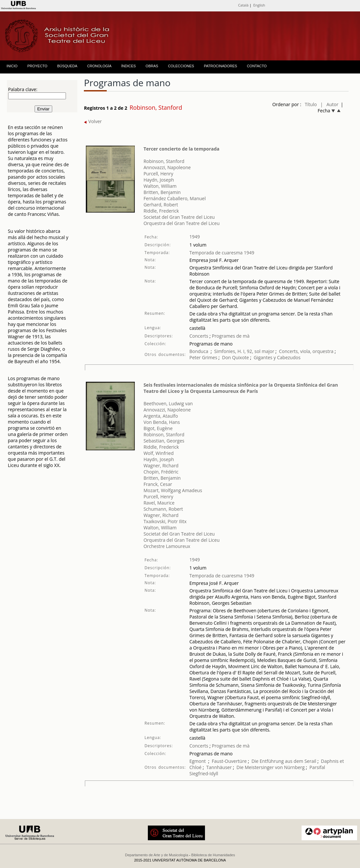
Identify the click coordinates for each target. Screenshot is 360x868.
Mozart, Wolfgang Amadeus (173, 490)
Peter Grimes (203, 357)
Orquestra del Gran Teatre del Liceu (182, 223)
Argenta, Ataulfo (161, 416)
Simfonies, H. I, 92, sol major (244, 351)
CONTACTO (257, 66)
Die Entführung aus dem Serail (284, 761)
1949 (195, 237)
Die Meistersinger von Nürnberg (271, 767)
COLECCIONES (181, 66)
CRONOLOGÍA (99, 66)
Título (311, 104)
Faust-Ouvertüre (229, 761)
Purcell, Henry (158, 174)
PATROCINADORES (221, 66)
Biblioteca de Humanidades (213, 855)
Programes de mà (230, 336)
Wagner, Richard (161, 466)
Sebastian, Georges (164, 441)
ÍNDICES (128, 66)
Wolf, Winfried (159, 453)
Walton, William (160, 186)
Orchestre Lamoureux (167, 546)
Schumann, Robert (163, 509)
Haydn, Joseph (159, 180)
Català (243, 5)
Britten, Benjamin (162, 192)
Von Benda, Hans (162, 422)
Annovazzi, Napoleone (167, 167)
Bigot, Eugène (158, 428)
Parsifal (317, 767)
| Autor (329, 104)
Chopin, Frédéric (161, 472)
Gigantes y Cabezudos (277, 357)
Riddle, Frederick (161, 211)
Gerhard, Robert (161, 205)
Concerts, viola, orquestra (306, 351)
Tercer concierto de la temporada (182, 149)
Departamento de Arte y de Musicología (157, 855)
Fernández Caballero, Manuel (175, 198)
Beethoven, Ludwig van (168, 403)
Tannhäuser (219, 767)
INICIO (12, 66)
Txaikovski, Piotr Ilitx (165, 521)
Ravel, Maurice (159, 503)
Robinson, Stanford (164, 161)
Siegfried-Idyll (204, 773)
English (259, 5)
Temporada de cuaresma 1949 (222, 253)
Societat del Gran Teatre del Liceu (179, 217)
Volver (93, 121)
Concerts (199, 336)
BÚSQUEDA (67, 66)
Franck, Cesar (158, 484)
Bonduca (199, 351)
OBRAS (152, 66)
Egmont (197, 761)
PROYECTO (38, 66)
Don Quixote (236, 357)
